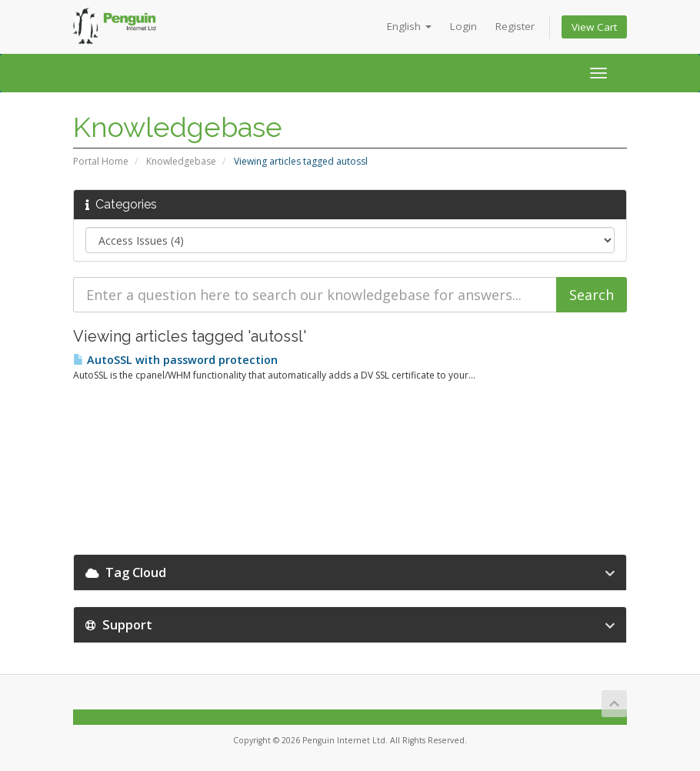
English (409, 26)
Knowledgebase (181, 161)
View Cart (594, 27)
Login (463, 26)
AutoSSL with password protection (175, 360)
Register (515, 26)
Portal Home (101, 161)
